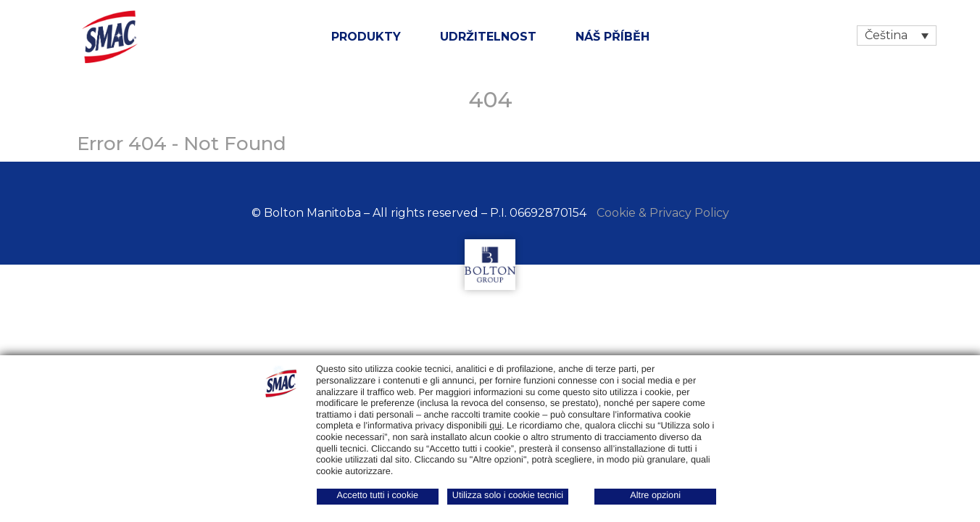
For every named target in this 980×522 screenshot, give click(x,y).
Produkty (366, 37)
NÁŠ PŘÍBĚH (612, 37)
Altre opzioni (655, 495)
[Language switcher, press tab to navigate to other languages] (897, 36)
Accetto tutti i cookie (378, 495)
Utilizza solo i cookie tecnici (508, 495)
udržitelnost (488, 37)
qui (495, 426)
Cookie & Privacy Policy (663, 213)
